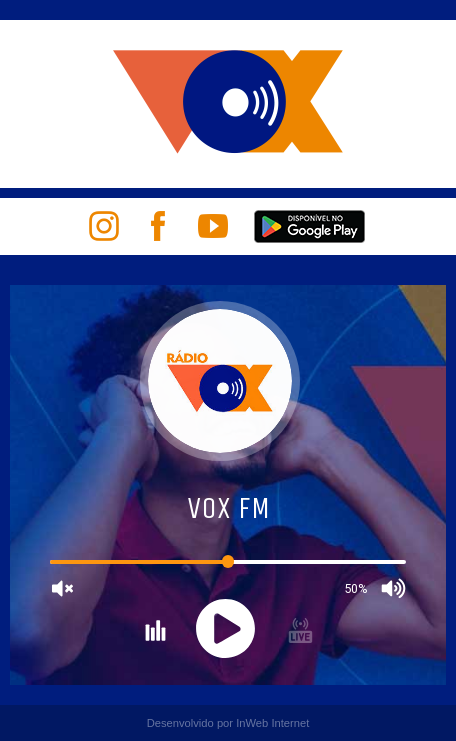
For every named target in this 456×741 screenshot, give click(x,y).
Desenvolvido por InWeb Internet (228, 723)
